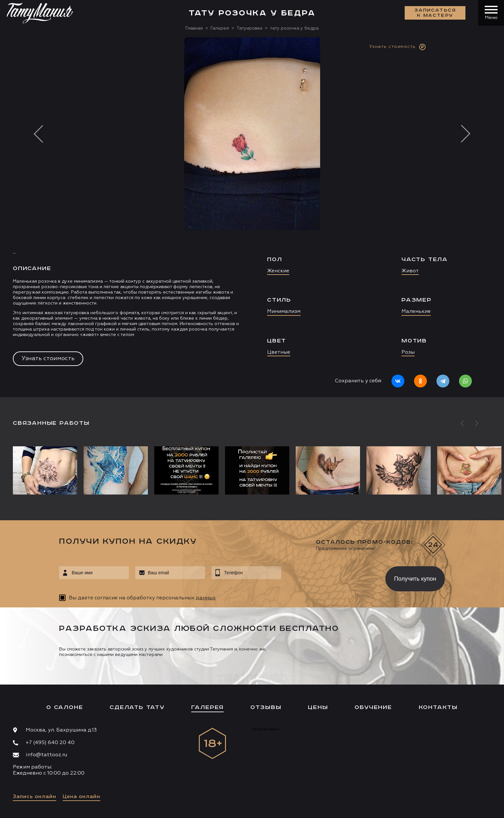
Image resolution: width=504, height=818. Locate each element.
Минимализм (284, 312)
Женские (278, 271)
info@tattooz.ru (46, 755)
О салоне (65, 707)
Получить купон (415, 579)
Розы (408, 352)
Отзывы (266, 707)
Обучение (373, 707)
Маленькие (416, 312)
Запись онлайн (35, 797)
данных (206, 598)
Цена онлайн (81, 797)
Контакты (438, 707)
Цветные (279, 352)
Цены (318, 707)
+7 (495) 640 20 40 (50, 743)
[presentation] (329, 577)
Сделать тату (137, 707)
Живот (410, 271)
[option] (252, 217)
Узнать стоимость (48, 359)
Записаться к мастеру (435, 13)
